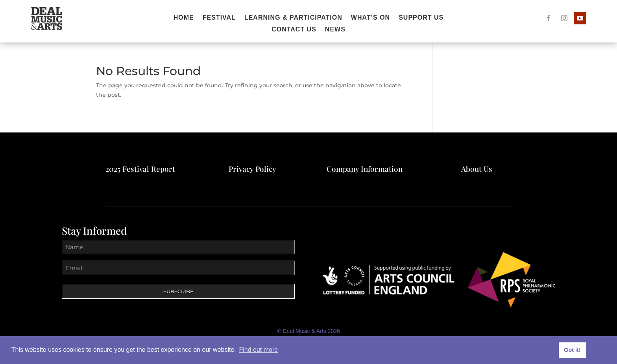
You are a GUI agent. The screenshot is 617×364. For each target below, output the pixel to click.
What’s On (370, 18)
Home (184, 18)
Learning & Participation (293, 18)
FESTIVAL (219, 18)
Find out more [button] (258, 350)
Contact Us (294, 30)
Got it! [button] (572, 350)
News (335, 30)
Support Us (421, 18)
